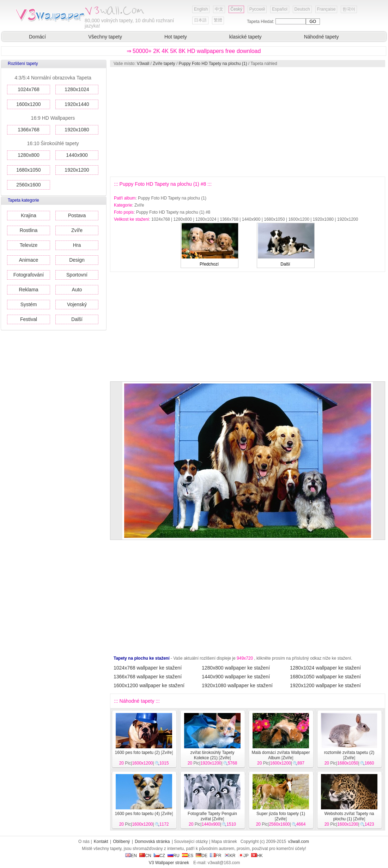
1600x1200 (28, 104)
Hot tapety (176, 37)
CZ (159, 856)
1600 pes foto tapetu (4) (137, 814)
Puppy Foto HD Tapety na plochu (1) (213, 64)
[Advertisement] (227, 122)
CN (145, 856)
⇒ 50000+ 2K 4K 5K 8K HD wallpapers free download (194, 51)
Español (280, 9)
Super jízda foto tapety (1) (281, 814)
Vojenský (77, 304)
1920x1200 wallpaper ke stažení (325, 685)
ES (188, 856)
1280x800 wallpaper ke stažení (236, 668)
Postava (77, 215)
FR (216, 856)
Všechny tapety (105, 37)
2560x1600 (28, 185)
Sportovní (77, 275)
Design (77, 260)
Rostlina (29, 230)
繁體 (218, 20)
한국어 (349, 9)
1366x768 (29, 130)
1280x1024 (77, 89)
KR (230, 856)
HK (257, 856)
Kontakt (101, 842)
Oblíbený (121, 842)
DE (202, 856)
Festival (29, 319)
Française (326, 9)
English (201, 9)
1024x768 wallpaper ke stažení (148, 668)
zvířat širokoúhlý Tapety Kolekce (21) (212, 755)
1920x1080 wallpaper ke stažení (237, 685)
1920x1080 (77, 130)
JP (243, 856)
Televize (29, 245)
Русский (257, 9)
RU (173, 856)
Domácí (37, 37)
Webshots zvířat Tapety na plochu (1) (349, 816)
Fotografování (29, 275)
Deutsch (302, 9)
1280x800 (29, 155)
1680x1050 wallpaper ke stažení (325, 677)
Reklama (28, 290)
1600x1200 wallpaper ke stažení (149, 685)
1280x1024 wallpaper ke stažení (325, 668)
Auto (77, 290)
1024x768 (29, 89)
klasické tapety (245, 37)
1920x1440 (77, 104)
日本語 (200, 20)
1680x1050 (28, 170)
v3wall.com (299, 842)
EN (131, 856)
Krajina (29, 215)
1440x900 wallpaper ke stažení (236, 677)
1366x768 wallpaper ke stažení (148, 677)
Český (236, 9)
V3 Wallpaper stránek (169, 863)
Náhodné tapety (322, 37)
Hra (77, 245)
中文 (219, 9)
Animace (29, 260)
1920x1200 (77, 170)
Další (77, 319)
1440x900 (77, 155)
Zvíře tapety (164, 64)
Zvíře (77, 230)
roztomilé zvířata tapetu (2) (349, 753)
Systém (29, 304)
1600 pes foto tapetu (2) (137, 753)
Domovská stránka (152, 842)
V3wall (143, 64)
